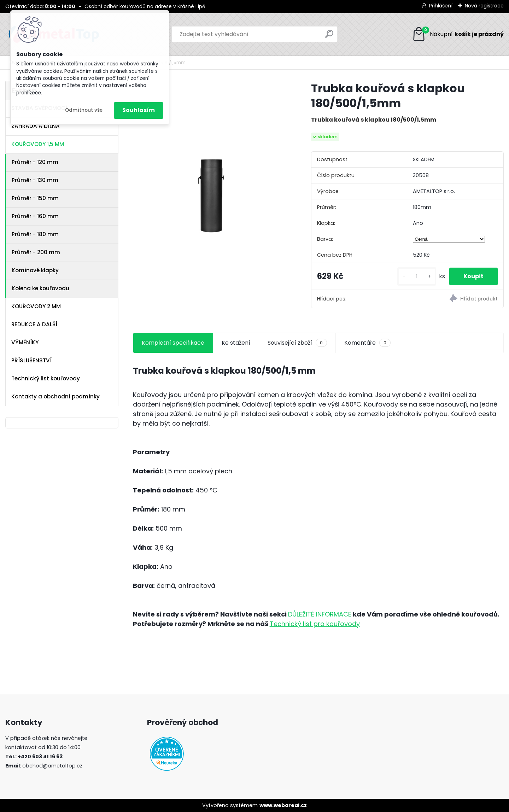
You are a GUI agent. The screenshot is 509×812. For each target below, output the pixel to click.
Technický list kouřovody (46, 378)
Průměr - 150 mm (35, 198)
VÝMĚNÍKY (25, 342)
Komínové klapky (35, 270)
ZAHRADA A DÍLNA (36, 126)
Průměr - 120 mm (35, 162)
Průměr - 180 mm (35, 234)
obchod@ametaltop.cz (52, 766)
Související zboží (297, 343)
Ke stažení (236, 343)
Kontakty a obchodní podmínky (55, 396)
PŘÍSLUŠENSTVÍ (31, 360)
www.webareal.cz (283, 805)
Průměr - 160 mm (35, 216)
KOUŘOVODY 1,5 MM (38, 144)
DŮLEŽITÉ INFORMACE (320, 614)
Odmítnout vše (84, 110)
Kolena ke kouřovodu (40, 288)
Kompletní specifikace (173, 343)
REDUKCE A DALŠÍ (34, 324)
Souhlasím (139, 110)
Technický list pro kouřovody (315, 624)
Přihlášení (441, 6)
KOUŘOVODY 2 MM (36, 306)
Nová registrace (484, 6)
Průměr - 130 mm (35, 180)
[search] (329, 37)
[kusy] (417, 276)
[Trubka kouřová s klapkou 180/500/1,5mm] (211, 159)
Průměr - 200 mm (36, 252)
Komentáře (367, 343)
